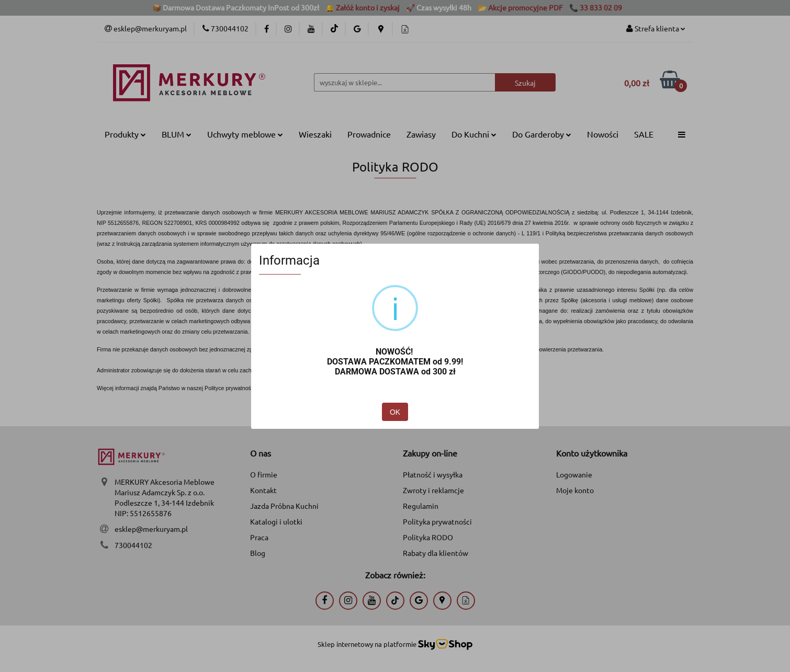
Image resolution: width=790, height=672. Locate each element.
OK (395, 412)
